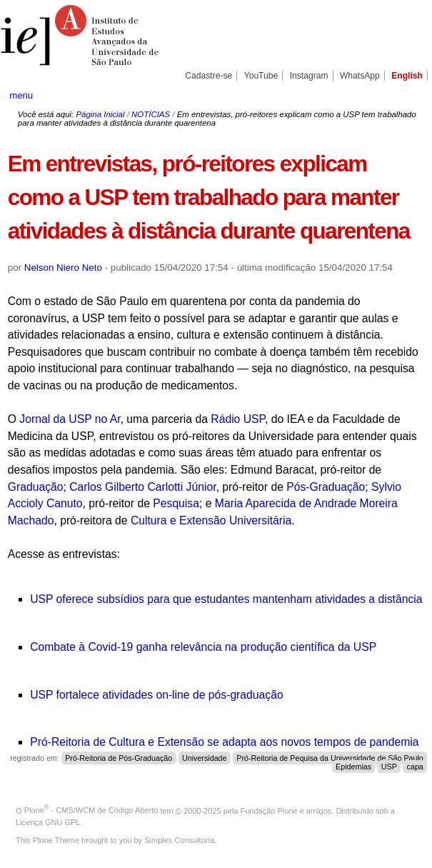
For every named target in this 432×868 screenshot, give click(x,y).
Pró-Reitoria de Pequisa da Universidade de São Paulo (330, 758)
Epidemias (353, 767)
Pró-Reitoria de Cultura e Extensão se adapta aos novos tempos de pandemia (224, 742)
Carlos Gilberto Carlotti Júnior (142, 487)
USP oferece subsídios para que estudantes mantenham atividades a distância (226, 599)
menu (21, 95)
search (402, 95)
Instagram (309, 76)
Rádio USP (238, 419)
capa (415, 767)
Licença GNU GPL (48, 822)
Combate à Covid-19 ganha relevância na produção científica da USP (203, 647)
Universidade (205, 758)
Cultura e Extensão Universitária (211, 520)
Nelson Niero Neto (63, 268)
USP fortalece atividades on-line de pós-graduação (156, 695)
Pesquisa (176, 503)
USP (389, 767)
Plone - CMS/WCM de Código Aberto (91, 810)
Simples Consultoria (179, 840)
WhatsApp (360, 76)
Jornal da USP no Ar (70, 419)
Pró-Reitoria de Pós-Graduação (119, 758)
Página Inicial (100, 114)
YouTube (261, 76)
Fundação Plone (269, 810)
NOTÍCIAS (151, 114)
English (407, 76)
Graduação (36, 487)
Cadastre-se (209, 76)
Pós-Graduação (326, 487)
